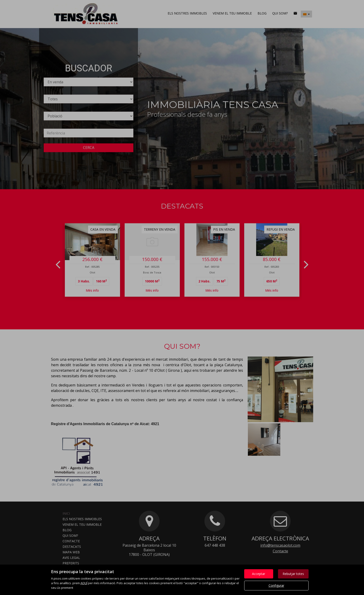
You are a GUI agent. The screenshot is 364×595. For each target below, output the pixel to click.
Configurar (276, 585)
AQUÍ (84, 583)
